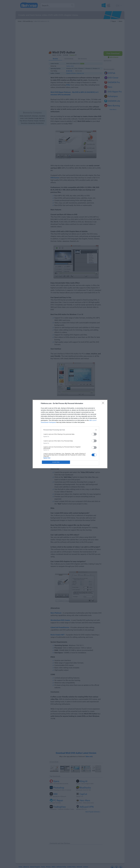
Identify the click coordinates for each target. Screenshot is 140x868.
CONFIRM (56, 462)
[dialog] (70, 434)
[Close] (104, 404)
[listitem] (70, 430)
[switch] (94, 434)
